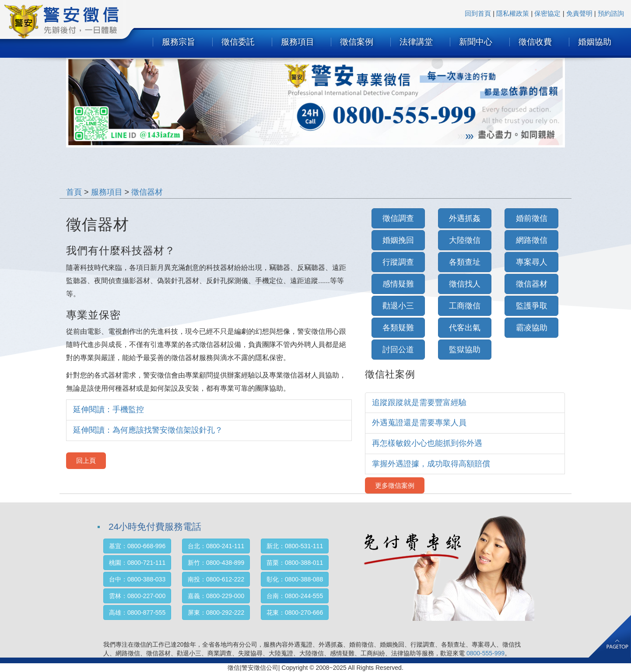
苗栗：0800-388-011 (295, 563)
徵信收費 (535, 42)
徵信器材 (147, 192)
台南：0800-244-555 (295, 596)
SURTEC (72, 24)
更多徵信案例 (395, 485)
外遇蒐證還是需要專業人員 (419, 423)
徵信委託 (238, 42)
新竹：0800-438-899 (216, 563)
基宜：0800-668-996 (137, 546)
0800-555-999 (486, 653)
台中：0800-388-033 (137, 579)
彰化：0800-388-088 (295, 579)
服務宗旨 (179, 42)
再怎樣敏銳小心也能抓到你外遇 (427, 443)
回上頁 (86, 460)
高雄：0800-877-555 (137, 612)
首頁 (74, 192)
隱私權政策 (513, 13)
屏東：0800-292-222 (216, 612)
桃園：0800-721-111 (137, 563)
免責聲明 (579, 13)
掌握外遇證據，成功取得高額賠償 (431, 464)
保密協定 (547, 13)
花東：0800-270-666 (295, 612)
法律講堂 (416, 42)
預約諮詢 (611, 13)
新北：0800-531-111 (295, 546)
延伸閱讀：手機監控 (109, 409)
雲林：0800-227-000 (137, 596)
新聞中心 (476, 42)
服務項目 (298, 42)
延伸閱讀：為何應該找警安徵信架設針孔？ (148, 430)
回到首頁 (478, 13)
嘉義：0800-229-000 (216, 596)
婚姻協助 (595, 42)
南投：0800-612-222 (216, 579)
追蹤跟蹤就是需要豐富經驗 (419, 402)
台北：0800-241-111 (216, 546)
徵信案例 (357, 42)
